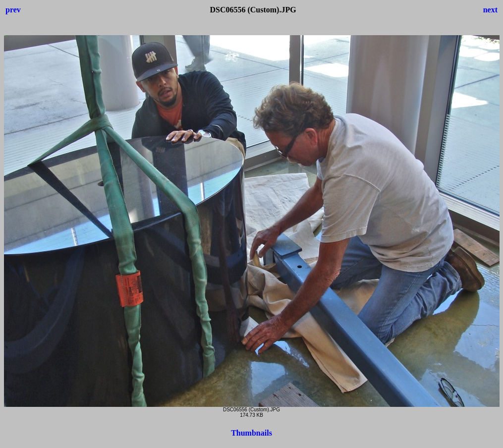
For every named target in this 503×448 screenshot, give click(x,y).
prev (13, 10)
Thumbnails (251, 433)
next (490, 10)
